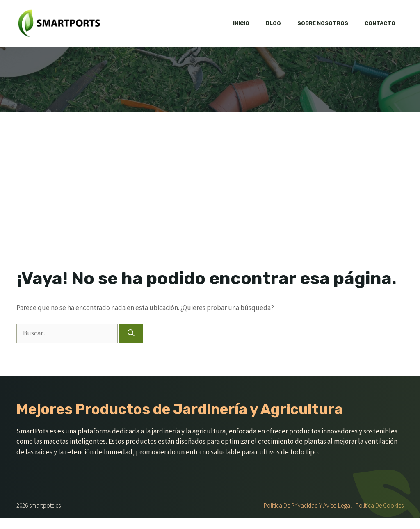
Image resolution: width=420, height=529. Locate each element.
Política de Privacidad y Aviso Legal (308, 505)
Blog (273, 23)
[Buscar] (131, 333)
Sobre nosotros (323, 23)
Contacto (380, 23)
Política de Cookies (380, 505)
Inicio (241, 23)
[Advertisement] (210, 207)
